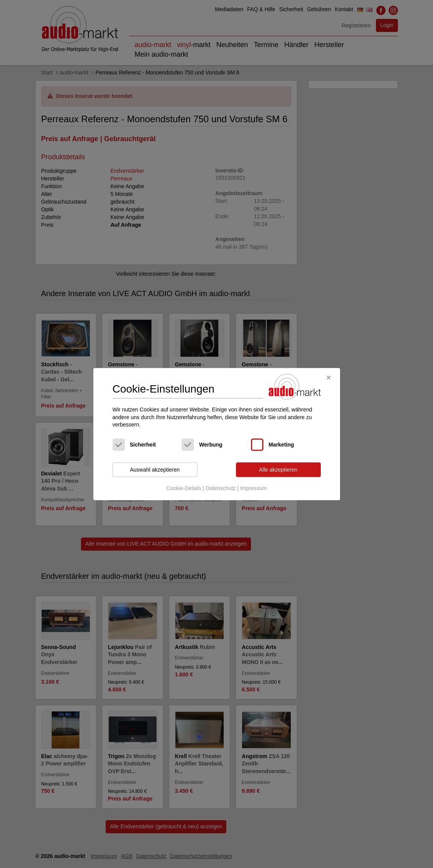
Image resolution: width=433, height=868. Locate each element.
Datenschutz (221, 489)
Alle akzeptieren (278, 470)
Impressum (254, 489)
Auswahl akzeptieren (155, 470)
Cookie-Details (184, 489)
